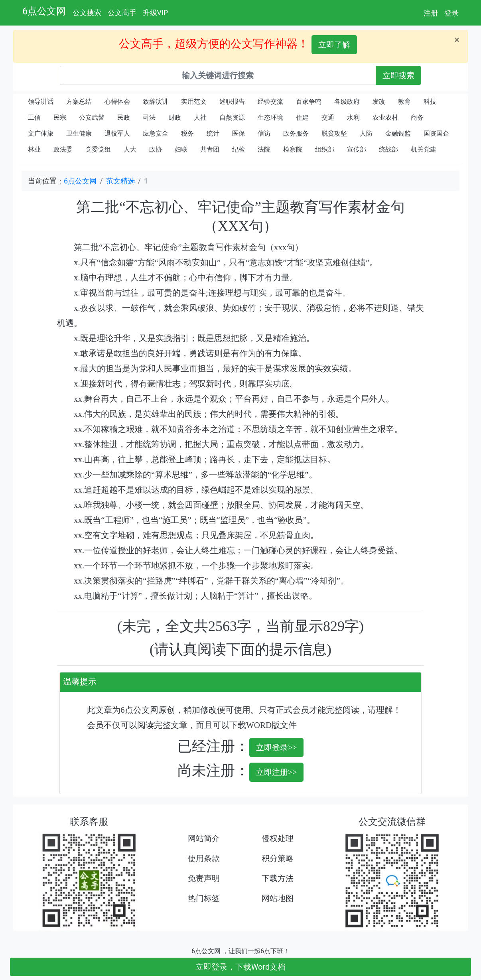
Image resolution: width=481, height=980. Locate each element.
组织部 (325, 149)
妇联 (181, 149)
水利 (353, 117)
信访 (264, 133)
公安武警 (92, 117)
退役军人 (117, 133)
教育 (404, 102)
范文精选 (120, 181)
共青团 (210, 149)
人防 (366, 133)
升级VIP (156, 13)
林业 (34, 149)
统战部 (388, 149)
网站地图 (278, 898)
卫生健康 (79, 133)
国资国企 (436, 133)
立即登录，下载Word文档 (241, 967)
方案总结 (79, 102)
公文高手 (122, 13)
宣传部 (357, 149)
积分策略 (278, 858)
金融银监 (398, 133)
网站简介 (204, 838)
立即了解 (334, 45)
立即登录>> (277, 747)
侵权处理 (278, 838)
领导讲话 (41, 102)
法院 (264, 149)
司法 (149, 117)
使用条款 (204, 858)
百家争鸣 (309, 102)
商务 (417, 117)
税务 (187, 133)
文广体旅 (41, 133)
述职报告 (232, 102)
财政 (175, 117)
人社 (200, 117)
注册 (431, 13)
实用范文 (194, 102)
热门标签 (204, 898)
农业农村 (385, 117)
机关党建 (424, 149)
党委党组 (98, 149)
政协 (156, 149)
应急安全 (156, 133)
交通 (328, 117)
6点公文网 (44, 11)
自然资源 (232, 117)
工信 (34, 117)
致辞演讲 (156, 102)
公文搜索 (87, 13)
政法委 (63, 149)
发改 (379, 102)
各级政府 (347, 102)
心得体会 (117, 102)
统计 (213, 133)
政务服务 (296, 133)
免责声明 (204, 878)
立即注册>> (277, 772)
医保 (239, 133)
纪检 (239, 149)
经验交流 (270, 102)
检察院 (293, 149)
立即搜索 (398, 75)
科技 (430, 102)
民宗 (60, 117)
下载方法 (278, 878)
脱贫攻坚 (334, 133)
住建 (302, 117)
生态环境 (270, 117)
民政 (124, 117)
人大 (130, 149)
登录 (451, 13)
